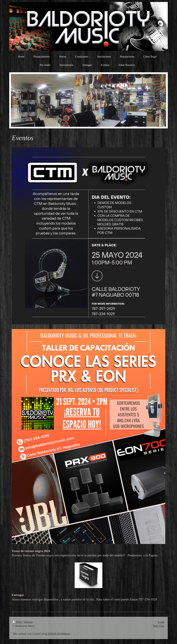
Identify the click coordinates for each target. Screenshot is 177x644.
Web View (159, 626)
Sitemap (28, 622)
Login (161, 622)
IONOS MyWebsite (59, 634)
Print (17, 622)
